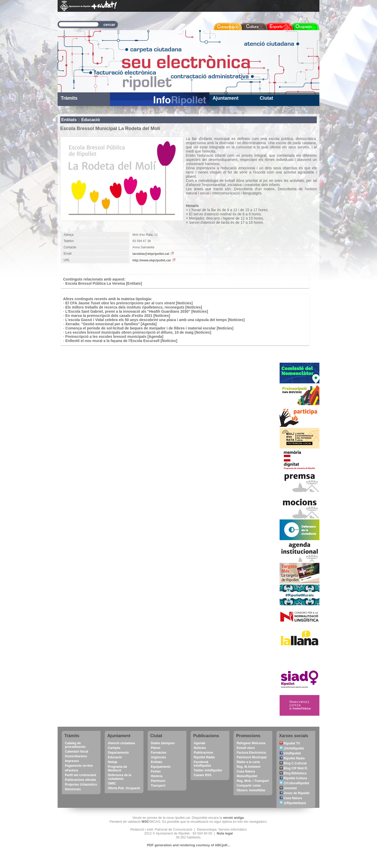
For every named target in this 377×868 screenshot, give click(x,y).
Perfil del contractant (81, 775)
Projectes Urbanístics (81, 785)
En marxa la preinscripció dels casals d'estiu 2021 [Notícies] (118, 316)
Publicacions (203, 753)
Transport (158, 786)
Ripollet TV (290, 743)
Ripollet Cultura (293, 778)
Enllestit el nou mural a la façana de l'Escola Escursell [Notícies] (121, 341)
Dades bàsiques (163, 743)
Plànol (156, 748)
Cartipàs (114, 748)
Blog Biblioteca (293, 773)
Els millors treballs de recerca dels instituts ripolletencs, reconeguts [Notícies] (134, 307)
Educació (90, 120)
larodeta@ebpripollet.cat (153, 254)
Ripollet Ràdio (204, 757)
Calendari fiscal (77, 752)
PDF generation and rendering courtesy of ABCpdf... (188, 845)
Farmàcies (159, 753)
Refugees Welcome (251, 743)
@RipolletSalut (293, 803)
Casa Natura (246, 771)
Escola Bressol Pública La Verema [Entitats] (104, 283)
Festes (156, 771)
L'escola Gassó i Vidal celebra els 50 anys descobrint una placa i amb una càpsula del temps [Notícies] (155, 320)
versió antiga (233, 818)
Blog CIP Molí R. (294, 768)
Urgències (158, 757)
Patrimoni (158, 781)
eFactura (71, 770)
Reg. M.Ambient (249, 767)
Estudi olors (246, 748)
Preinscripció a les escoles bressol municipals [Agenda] (114, 337)
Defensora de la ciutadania (120, 777)
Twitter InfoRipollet (208, 770)
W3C (145, 822)
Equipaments (161, 767)
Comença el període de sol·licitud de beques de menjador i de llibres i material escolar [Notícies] (149, 328)
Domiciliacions (76, 756)
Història (157, 776)
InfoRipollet (290, 753)
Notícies (200, 748)
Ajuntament (226, 98)
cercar (109, 24)
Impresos (72, 761)
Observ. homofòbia (251, 790)
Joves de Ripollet (295, 793)
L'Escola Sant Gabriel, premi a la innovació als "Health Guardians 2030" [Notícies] (137, 311)
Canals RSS (203, 775)
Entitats (69, 120)
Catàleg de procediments (75, 745)
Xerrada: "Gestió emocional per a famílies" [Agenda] (111, 324)
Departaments (118, 753)
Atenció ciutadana (121, 743)
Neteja (113, 762)
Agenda (199, 743)
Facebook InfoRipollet (202, 764)
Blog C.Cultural (293, 763)
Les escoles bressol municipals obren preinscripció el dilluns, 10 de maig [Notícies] (138, 332)
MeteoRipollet (247, 776)
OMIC (112, 783)
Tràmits (69, 98)
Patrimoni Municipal (252, 757)
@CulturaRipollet (294, 783)
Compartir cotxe (249, 786)
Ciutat (266, 98)
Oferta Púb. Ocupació (124, 788)
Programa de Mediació (117, 769)
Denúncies (73, 789)
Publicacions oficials (81, 780)
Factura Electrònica (251, 753)
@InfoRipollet (292, 748)
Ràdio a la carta (248, 762)
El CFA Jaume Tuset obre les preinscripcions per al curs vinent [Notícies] (129, 303)
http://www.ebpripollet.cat (154, 260)
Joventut (288, 788)
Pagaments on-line (79, 766)
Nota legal (225, 833)
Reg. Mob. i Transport (253, 781)
